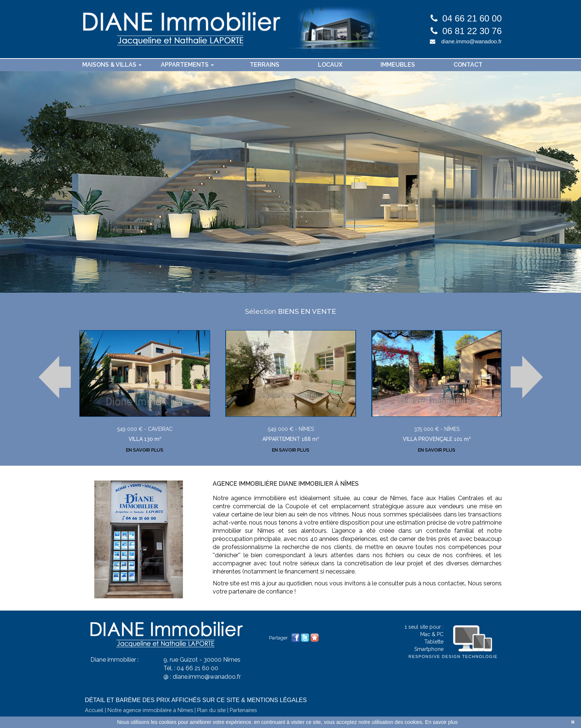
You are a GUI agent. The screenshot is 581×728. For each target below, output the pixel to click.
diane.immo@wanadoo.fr (472, 41)
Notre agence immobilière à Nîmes (150, 706)
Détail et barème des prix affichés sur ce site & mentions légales (196, 696)
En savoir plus (441, 722)
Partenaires (243, 706)
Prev (55, 376)
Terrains (265, 65)
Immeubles (398, 65)
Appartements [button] (187, 65)
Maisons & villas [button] (112, 65)
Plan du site (211, 706)
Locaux (330, 65)
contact (468, 65)
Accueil (94, 706)
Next (526, 376)
